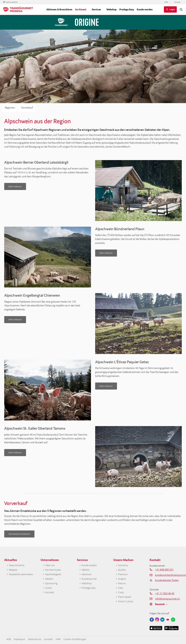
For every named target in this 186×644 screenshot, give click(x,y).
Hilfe (166, 2)
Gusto (49, 588)
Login (172, 9)
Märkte (86, 570)
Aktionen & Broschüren (59, 9)
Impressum (20, 639)
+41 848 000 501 (164, 570)
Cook (121, 593)
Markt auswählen (12, 2)
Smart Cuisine (126, 602)
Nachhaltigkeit (53, 574)
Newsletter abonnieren (21, 574)
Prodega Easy (127, 9)
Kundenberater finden (167, 580)
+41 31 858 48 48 (165, 593)
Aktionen (87, 574)
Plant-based (125, 597)
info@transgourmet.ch (167, 599)
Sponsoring (52, 583)
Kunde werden (145, 9)
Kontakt (50, 593)
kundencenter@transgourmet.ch (168, 575)
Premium (123, 574)
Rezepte (13, 570)
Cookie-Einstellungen (76, 639)
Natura (122, 583)
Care (120, 588)
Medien (49, 579)
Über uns (50, 565)
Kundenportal (89, 579)
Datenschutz (36, 639)
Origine (122, 579)
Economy (123, 565)
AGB (9, 639)
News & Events (17, 565)
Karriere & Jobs (53, 570)
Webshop (111, 9)
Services (96, 9)
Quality (122, 570)
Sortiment (81, 9)
